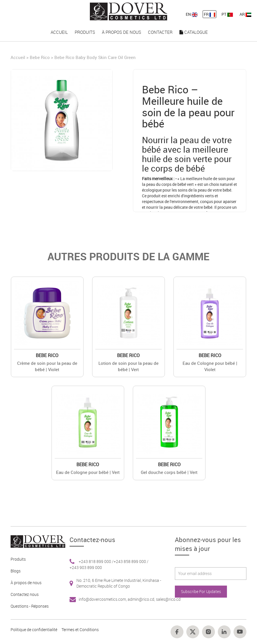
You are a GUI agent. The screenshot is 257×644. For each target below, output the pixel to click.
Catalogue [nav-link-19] (194, 32)
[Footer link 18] (240, 632)
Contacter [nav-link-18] (160, 32)
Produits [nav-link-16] (85, 32)
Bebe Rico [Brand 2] (47, 355)
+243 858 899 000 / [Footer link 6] (131, 561)
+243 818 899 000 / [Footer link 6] (96, 561)
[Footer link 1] (36, 541)
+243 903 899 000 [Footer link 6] (86, 567)
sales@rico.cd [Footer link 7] (168, 599)
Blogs (16, 571)
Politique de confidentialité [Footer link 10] (34, 630)
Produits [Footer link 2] (18, 559)
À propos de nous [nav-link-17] (121, 32)
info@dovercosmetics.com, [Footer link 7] (103, 599)
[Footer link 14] (177, 632)
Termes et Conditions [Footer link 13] (80, 630)
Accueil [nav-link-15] (59, 32)
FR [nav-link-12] (209, 14)
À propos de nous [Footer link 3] (26, 583)
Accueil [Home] (18, 57)
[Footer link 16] (208, 632)
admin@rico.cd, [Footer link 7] (142, 599)
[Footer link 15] (193, 632)
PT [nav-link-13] (227, 14)
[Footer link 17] (224, 632)
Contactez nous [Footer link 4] (25, 594)
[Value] (47, 313)
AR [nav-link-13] (245, 14)
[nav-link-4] (128, 11)
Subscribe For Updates (201, 591)
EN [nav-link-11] (192, 14)
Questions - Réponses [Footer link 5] (30, 606)
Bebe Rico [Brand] (40, 57)
